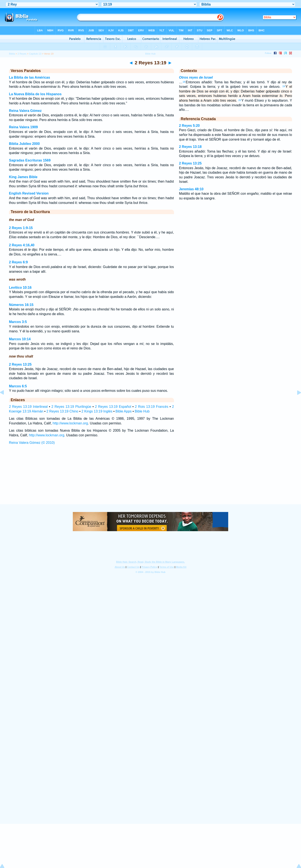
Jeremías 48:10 (191, 189)
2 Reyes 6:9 (18, 262)
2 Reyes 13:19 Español (113, 407)
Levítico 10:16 (20, 288)
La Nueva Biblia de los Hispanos (35, 94)
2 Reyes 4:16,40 (22, 245)
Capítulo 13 (35, 54)
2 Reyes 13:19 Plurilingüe (71, 407)
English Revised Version (29, 193)
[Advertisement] (150, 478)
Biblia (12, 54)
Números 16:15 (21, 305)
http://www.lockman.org (70, 423)
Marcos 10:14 (20, 339)
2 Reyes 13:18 (190, 147)
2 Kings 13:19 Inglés (97, 411)
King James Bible (23, 177)
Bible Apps (124, 411)
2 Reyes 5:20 (189, 126)
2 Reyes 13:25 (20, 364)
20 (240, 100)
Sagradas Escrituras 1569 (30, 160)
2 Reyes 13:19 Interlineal (28, 407)
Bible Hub (142, 411)
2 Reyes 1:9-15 (21, 228)
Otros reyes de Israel (196, 77)
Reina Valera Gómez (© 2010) (32, 443)
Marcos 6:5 (18, 386)
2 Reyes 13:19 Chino (62, 411)
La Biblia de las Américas (29, 77)
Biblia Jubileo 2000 (24, 144)
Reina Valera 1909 (23, 127)
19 (284, 86)
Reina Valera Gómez (25, 111)
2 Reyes (22, 54)
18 (184, 82)
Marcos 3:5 (18, 322)
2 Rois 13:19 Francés (152, 407)
